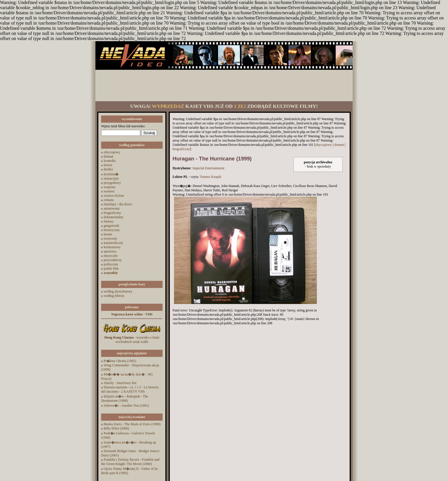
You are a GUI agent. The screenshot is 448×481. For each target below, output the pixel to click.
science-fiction (114, 196)
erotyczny (110, 238)
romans (109, 200)
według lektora (114, 296)
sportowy (110, 251)
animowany (112, 208)
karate (108, 234)
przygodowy (112, 183)
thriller (108, 169)
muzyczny (111, 256)
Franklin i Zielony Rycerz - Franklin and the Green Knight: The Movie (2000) (130, 462)
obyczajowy (112, 152)
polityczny (111, 264)
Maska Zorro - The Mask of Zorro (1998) (132, 424)
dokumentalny (114, 217)
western (109, 191)
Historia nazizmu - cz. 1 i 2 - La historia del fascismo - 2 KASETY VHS (130, 389)
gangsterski (112, 226)
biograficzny (112, 213)
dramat (108, 156)
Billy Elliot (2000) (116, 428)
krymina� (111, 174)
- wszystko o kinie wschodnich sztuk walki (132, 340)
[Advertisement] (224, 86)
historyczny (112, 230)
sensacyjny (111, 178)
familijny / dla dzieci (118, 204)
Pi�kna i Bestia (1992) (120, 361)
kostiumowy (112, 247)
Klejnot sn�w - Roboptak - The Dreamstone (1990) (125, 398)
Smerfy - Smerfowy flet (120, 383)
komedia (110, 161)
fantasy (109, 221)
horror (108, 165)
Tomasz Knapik (210, 177)
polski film (111, 269)
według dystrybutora (118, 291)
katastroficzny (113, 243)
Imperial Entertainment (209, 168)
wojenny (110, 187)
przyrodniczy (113, 260)
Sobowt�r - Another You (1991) (126, 406)
